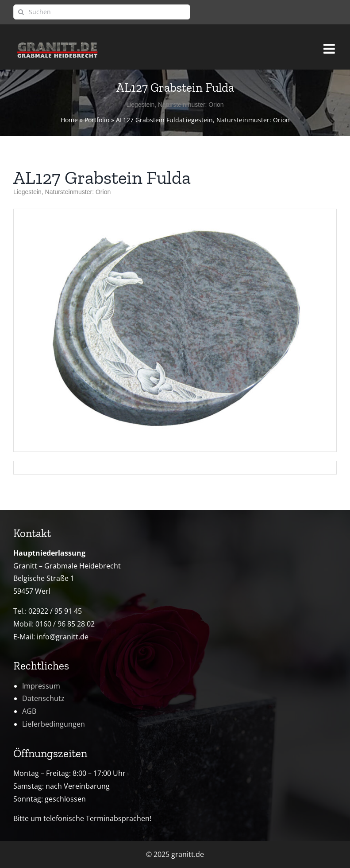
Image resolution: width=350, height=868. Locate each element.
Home (69, 120)
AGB (29, 711)
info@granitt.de (63, 637)
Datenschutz (43, 698)
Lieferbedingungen (54, 724)
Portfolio (97, 120)
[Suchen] (102, 12)
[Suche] (21, 12)
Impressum (41, 686)
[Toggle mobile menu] (330, 45)
